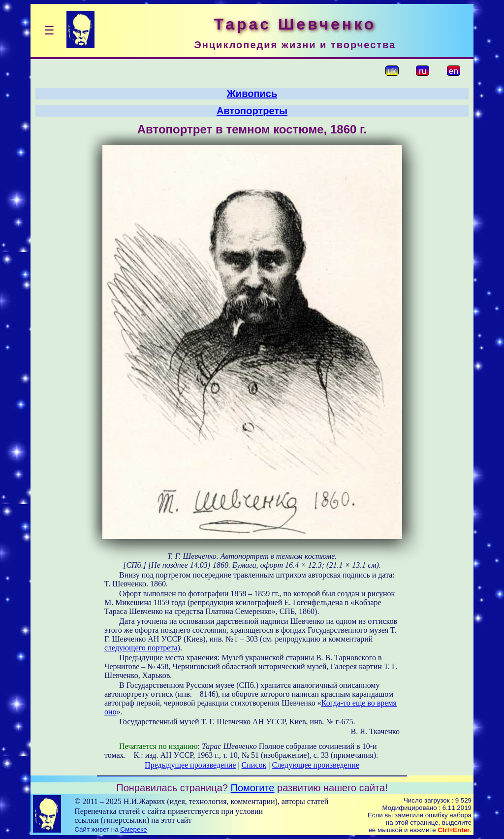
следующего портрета (141, 648)
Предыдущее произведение (190, 765)
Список (254, 765)
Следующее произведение (315, 765)
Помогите (253, 788)
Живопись (252, 94)
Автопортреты (252, 111)
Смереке (133, 829)
